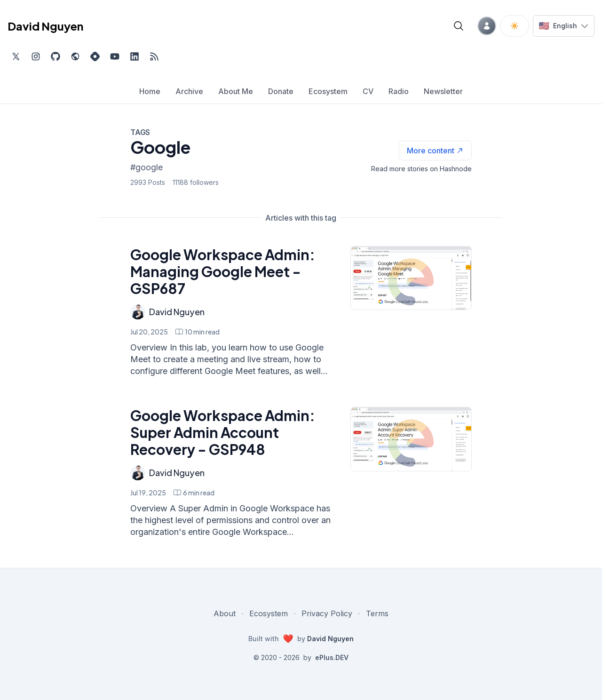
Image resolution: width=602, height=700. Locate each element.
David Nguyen (177, 312)
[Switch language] (564, 26)
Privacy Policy (327, 613)
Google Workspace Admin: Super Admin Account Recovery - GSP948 (223, 432)
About (225, 613)
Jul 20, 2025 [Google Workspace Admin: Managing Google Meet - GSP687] (149, 332)
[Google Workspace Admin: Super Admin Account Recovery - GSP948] (411, 439)
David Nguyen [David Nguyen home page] (45, 26)
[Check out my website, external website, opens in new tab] (75, 56)
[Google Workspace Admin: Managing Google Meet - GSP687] (411, 278)
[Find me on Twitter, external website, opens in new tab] (16, 56)
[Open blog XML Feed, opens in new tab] (154, 56)
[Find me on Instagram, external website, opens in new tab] (36, 56)
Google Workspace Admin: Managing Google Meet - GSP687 (223, 271)
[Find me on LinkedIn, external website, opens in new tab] (135, 56)
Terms (377, 613)
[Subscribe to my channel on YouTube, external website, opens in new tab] (115, 56)
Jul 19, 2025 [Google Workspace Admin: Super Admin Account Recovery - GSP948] (148, 493)
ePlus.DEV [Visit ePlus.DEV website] (332, 657)
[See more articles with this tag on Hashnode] (435, 151)
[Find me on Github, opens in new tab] (55, 56)
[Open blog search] (459, 26)
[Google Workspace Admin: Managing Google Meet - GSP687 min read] (198, 332)
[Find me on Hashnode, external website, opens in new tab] (95, 56)
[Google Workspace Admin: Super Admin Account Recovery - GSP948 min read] (194, 493)
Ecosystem (269, 613)
